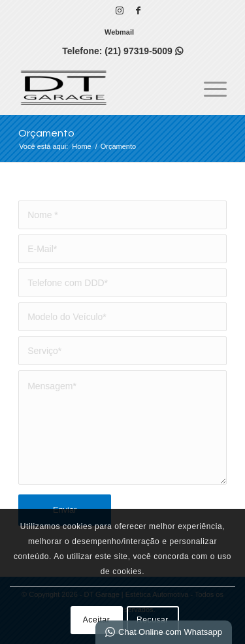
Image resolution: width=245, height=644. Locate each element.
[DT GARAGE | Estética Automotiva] (102, 88)
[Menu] (209, 88)
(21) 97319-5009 (143, 51)
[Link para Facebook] (139, 10)
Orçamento (46, 133)
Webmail (119, 32)
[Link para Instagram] (120, 10)
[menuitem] (119, 32)
